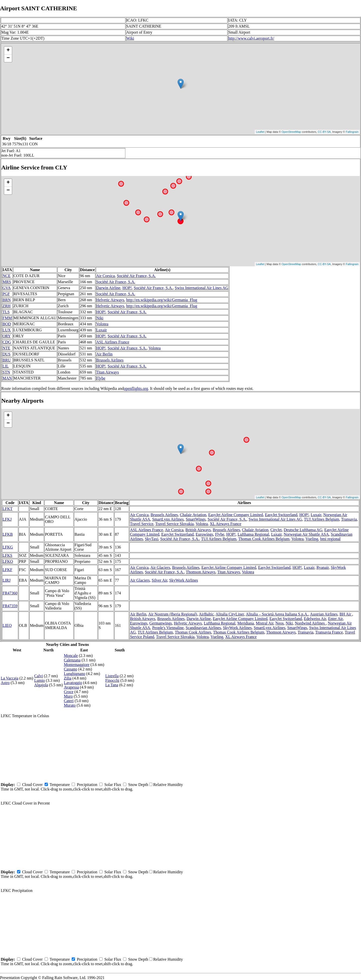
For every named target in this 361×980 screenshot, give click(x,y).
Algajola (41, 685)
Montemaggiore (77, 665)
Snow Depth (138, 785)
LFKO (8, 561)
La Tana (112, 685)
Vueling (312, 539)
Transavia (349, 519)
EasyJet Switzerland (281, 515)
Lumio (39, 680)
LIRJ (7, 580)
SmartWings (196, 519)
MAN (7, 378)
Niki (100, 318)
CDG (7, 342)
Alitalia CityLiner (230, 614)
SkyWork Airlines (184, 580)
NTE (6, 348)
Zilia (68, 678)
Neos (280, 623)
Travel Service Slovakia (174, 524)
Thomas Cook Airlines (193, 632)
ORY (7, 336)
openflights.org (136, 388)
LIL (6, 366)
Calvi (38, 676)
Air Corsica (106, 276)
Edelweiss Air (315, 619)
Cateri (69, 701)
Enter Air (335, 619)
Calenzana (72, 660)
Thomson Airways (201, 572)
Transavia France (329, 632)
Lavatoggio (73, 683)
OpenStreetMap (291, 132)
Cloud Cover (32, 785)
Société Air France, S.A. (136, 276)
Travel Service (142, 524)
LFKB (8, 534)
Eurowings (204, 534)
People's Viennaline (168, 628)
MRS (7, 282)
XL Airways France (226, 524)
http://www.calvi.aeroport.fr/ (251, 38)
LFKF (7, 570)
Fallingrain (352, 132)
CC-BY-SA (324, 132)
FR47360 (10, 593)
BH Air (346, 614)
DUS (7, 354)
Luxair (102, 330)
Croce (69, 692)
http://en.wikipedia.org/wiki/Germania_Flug (162, 300)
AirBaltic (206, 614)
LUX (7, 330)
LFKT (8, 509)
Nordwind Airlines (310, 623)
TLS (6, 312)
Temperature (60, 785)
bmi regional (330, 539)
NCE (7, 276)
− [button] (8, 58)
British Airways (198, 530)
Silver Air (159, 580)
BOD (7, 324)
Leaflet (260, 132)
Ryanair (323, 567)
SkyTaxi (152, 539)
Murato (70, 705)
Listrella (112, 676)
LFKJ (7, 519)
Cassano (71, 669)
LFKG (8, 547)
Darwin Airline (108, 288)
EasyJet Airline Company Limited (236, 515)
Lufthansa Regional (253, 534)
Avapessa (71, 687)
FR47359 (10, 606)
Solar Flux (113, 785)
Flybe (101, 378)
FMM (7, 318)
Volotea (102, 324)
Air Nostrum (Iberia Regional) (173, 614)
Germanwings (161, 623)
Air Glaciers (160, 567)
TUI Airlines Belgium (322, 519)
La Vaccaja (10, 678)
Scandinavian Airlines (203, 628)
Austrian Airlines (324, 614)
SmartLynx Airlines (168, 519)
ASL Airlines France (113, 342)
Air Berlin (104, 354)
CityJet (276, 530)
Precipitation (87, 785)
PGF (6, 294)
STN (6, 372)
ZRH (7, 306)
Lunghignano (75, 674)
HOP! (127, 288)
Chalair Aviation (193, 515)
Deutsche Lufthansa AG (303, 530)
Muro (68, 696)
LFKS (7, 555)
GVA (7, 288)
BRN (7, 300)
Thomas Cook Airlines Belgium (264, 539)
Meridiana (246, 623)
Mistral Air (265, 623)
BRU (7, 360)
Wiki (130, 38)
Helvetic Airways (110, 300)
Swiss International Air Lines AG (201, 288)
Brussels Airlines (110, 360)
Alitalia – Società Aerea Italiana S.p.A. (277, 614)
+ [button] (8, 50)
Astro (5, 683)
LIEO (7, 625)
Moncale (71, 656)
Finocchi (112, 680)
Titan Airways (108, 372)
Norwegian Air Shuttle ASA (306, 534)
